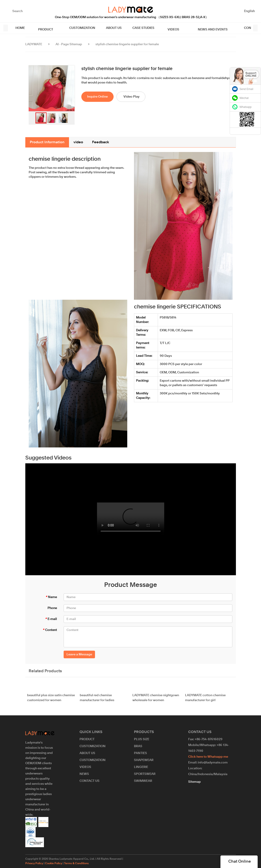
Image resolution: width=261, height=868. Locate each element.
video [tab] (78, 142)
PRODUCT (43, 28)
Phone (52, 608)
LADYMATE (34, 44)
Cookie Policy (54, 864)
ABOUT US (109, 28)
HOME (20, 28)
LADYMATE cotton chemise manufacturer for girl (205, 701)
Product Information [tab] (47, 142)
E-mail (51, 619)
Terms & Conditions (76, 864)
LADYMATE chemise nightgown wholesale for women (156, 701)
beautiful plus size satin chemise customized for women (51, 701)
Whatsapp (246, 107)
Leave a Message (79, 654)
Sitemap (194, 782)
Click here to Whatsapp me (208, 757)
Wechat (244, 98)
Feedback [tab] (101, 142)
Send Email (246, 89)
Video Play (132, 97)
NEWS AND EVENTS (201, 28)
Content (50, 630)
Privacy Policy (34, 864)
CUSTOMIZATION (78, 28)
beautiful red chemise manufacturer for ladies (97, 701)
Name (51, 597)
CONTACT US (240, 28)
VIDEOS (166, 28)
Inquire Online (97, 97)
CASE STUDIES (139, 28)
